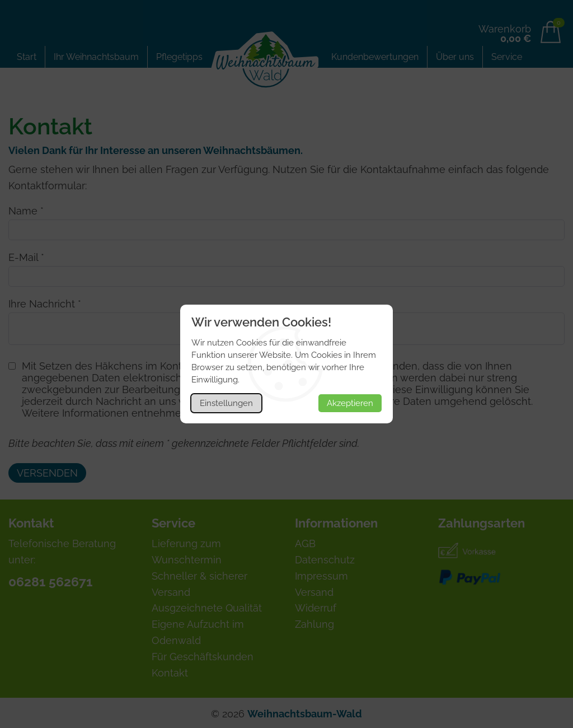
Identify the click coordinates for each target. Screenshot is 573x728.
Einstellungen (226, 403)
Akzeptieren (350, 403)
